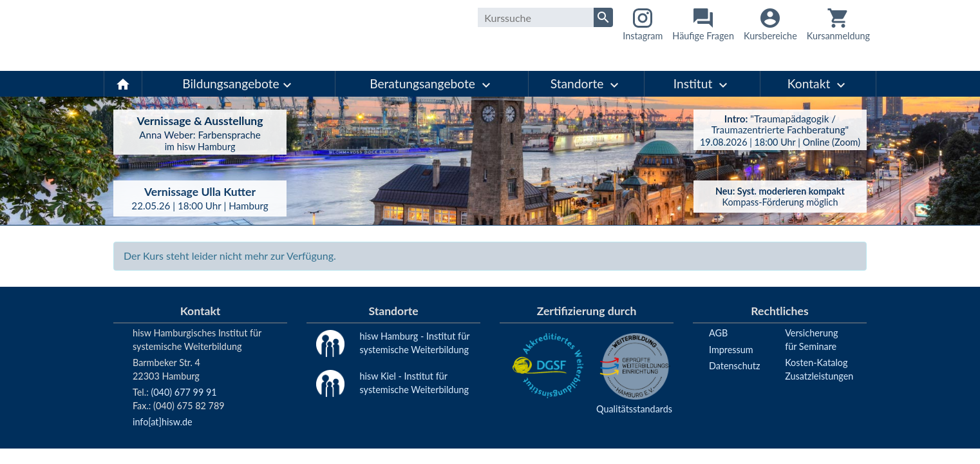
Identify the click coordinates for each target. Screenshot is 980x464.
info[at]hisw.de (163, 422)
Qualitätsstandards (634, 409)
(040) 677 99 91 (184, 392)
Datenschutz (734, 366)
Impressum (731, 350)
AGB (718, 333)
